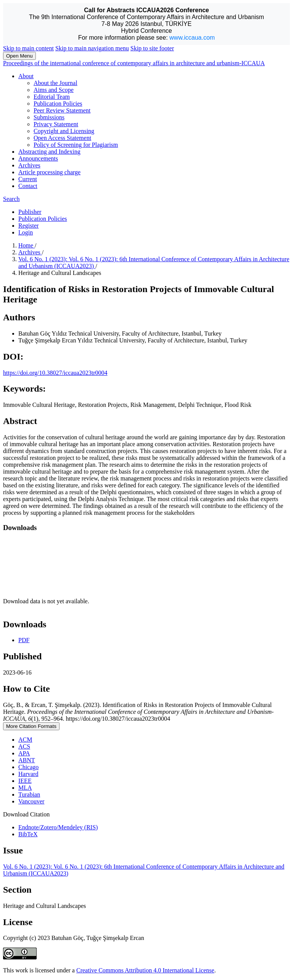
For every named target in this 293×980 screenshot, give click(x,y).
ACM (25, 740)
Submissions (49, 117)
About (26, 76)
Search (11, 199)
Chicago (28, 767)
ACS (24, 746)
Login (26, 232)
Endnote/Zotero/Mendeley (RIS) (58, 827)
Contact (28, 186)
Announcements (38, 158)
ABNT (27, 760)
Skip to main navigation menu (92, 48)
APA (24, 753)
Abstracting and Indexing (49, 152)
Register (28, 226)
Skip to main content (28, 48)
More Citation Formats (31, 726)
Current (28, 179)
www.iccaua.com (192, 38)
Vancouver (31, 801)
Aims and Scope (54, 90)
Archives (29, 165)
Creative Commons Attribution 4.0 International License (145, 970)
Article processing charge (49, 172)
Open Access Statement (62, 138)
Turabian (29, 794)
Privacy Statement (56, 124)
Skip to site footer (152, 48)
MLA (25, 788)
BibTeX (28, 834)
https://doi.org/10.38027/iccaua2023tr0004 (55, 373)
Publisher (30, 212)
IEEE (25, 781)
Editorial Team (52, 97)
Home (27, 245)
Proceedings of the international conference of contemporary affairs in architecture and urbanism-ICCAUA (134, 63)
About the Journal (56, 83)
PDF (24, 640)
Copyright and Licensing (64, 131)
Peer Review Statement (62, 110)
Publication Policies (58, 104)
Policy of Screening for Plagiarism (76, 145)
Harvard (28, 774)
